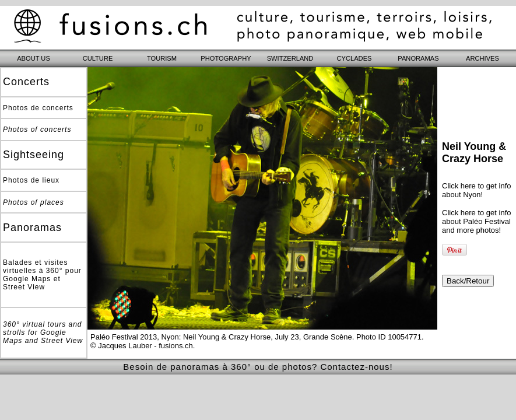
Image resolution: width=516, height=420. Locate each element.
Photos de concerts (38, 108)
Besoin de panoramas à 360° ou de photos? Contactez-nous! (258, 367)
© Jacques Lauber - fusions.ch (142, 346)
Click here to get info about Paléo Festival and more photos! (477, 221)
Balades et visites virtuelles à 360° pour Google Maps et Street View (42, 275)
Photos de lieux (31, 180)
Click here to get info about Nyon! (477, 190)
